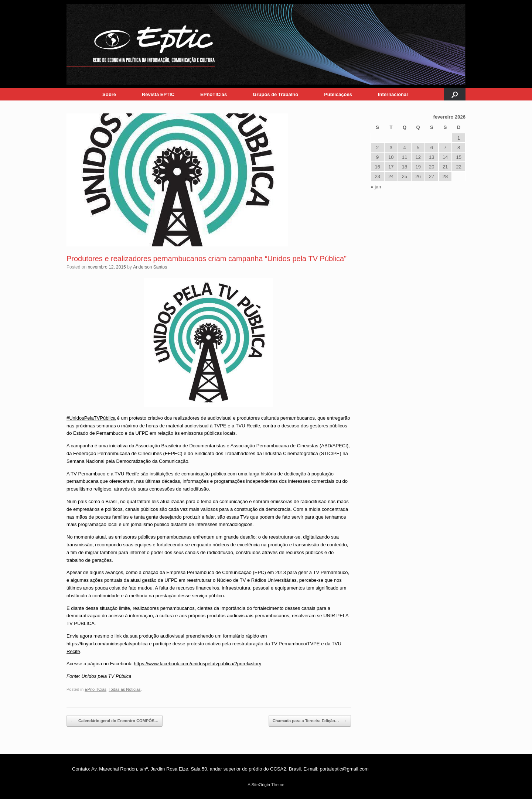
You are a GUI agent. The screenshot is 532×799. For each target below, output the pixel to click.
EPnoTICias (214, 94)
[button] (455, 94)
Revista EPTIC (158, 94)
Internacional (393, 94)
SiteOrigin (261, 785)
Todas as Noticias (125, 689)
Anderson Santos (150, 267)
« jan (376, 187)
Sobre (109, 94)
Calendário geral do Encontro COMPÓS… (115, 721)
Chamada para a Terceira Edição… (310, 721)
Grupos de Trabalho (275, 94)
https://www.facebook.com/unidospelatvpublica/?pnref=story (197, 664)
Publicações (338, 94)
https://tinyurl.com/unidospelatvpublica (107, 644)
